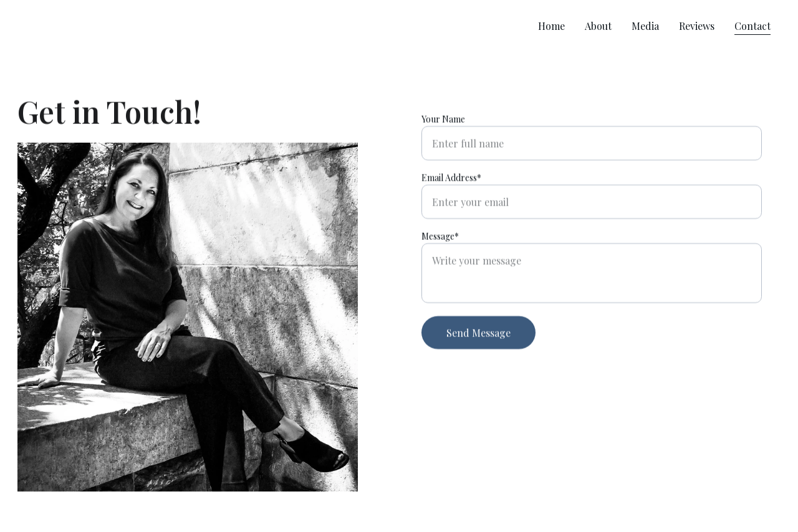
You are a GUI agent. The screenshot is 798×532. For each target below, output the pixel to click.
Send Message (478, 334)
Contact (752, 26)
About (598, 26)
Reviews (697, 26)
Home (551, 26)
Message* (440, 237)
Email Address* (451, 178)
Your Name (443, 120)
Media (645, 26)
